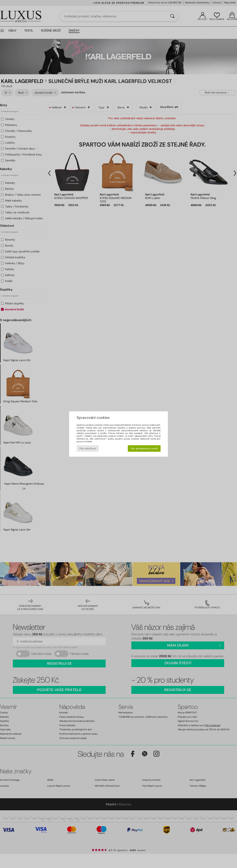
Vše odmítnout (88, 448)
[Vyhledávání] (172, 16)
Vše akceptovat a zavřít (144, 448)
